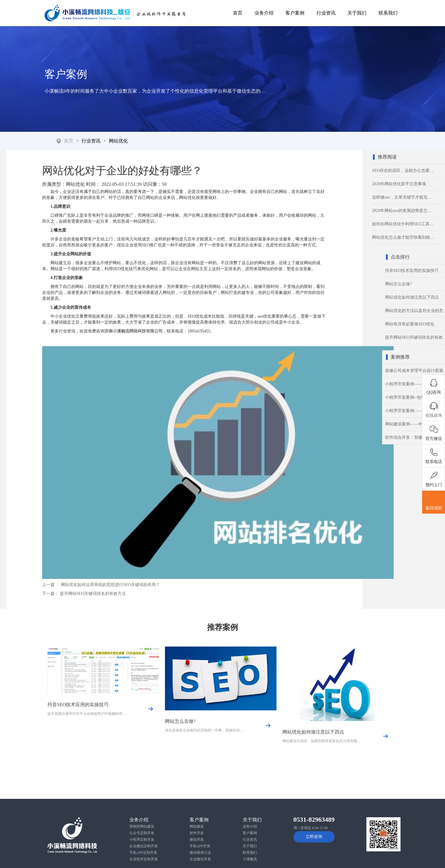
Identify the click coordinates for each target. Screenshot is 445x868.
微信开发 (197, 840)
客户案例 (295, 13)
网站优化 (118, 141)
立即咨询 (314, 837)
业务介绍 (264, 13)
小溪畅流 (250, 859)
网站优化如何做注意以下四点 (412, 297)
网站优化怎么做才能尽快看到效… (403, 237)
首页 (238, 13)
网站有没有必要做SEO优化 (410, 324)
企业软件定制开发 (144, 859)
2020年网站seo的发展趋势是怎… (402, 211)
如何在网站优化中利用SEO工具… (403, 224)
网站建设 (197, 826)
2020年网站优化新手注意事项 (399, 184)
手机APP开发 (200, 846)
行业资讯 (326, 13)
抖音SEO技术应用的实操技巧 (412, 271)
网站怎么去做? (398, 284)
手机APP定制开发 (143, 853)
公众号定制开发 (142, 833)
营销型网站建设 (142, 826)
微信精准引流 (200, 853)
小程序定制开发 (142, 840)
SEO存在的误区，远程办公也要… (403, 171)
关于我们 (357, 13)
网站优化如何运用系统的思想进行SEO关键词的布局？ (110, 585)
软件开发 (197, 833)
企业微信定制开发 (144, 846)
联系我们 (388, 13)
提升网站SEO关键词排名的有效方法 (93, 594)
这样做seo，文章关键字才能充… (402, 197)
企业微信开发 (200, 859)
